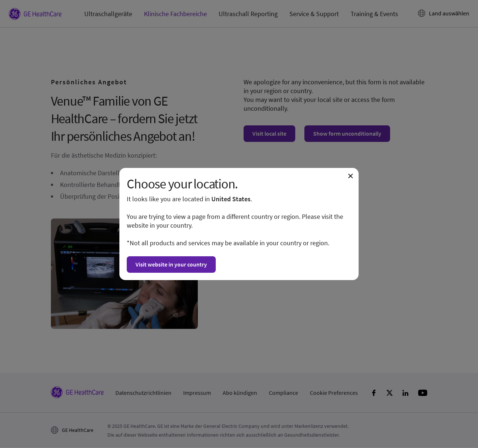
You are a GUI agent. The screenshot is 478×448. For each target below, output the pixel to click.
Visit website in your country (171, 264)
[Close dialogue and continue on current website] (351, 176)
